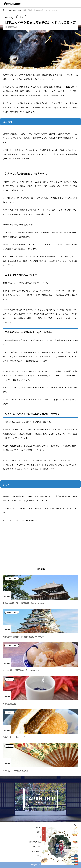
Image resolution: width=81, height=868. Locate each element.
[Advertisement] (40, 545)
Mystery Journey (12, 579)
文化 (21, 17)
